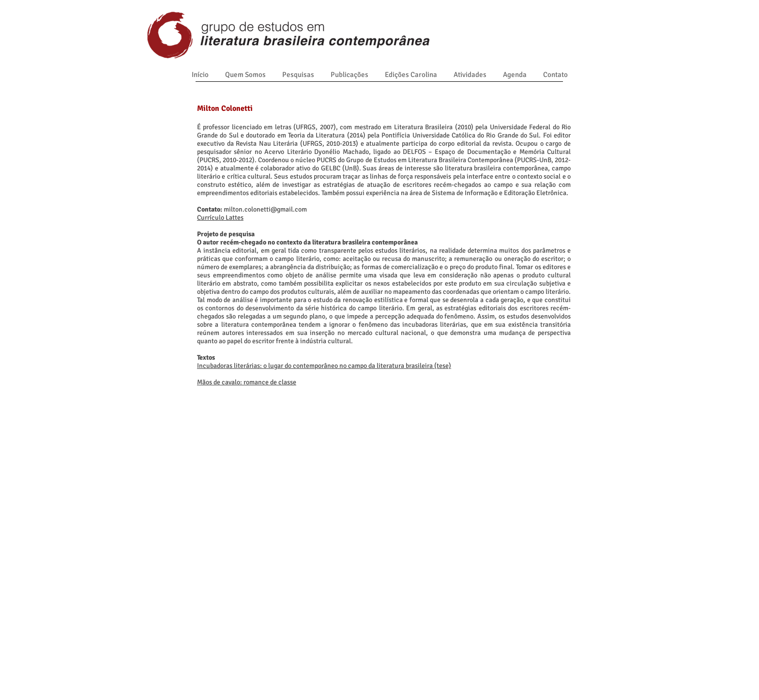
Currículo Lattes (220, 218)
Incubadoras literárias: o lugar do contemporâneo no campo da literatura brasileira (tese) (324, 366)
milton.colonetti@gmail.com (265, 209)
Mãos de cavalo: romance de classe (247, 382)
